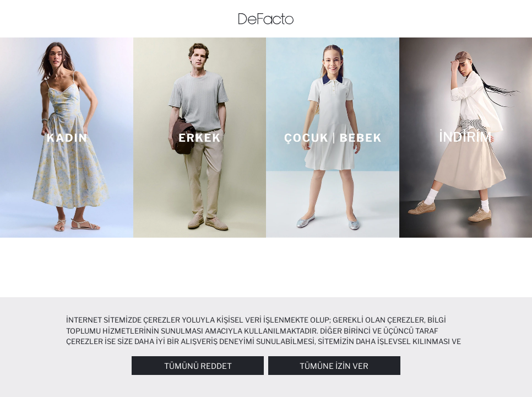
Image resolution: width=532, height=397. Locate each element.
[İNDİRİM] (466, 138)
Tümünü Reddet (198, 366)
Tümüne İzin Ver (334, 366)
